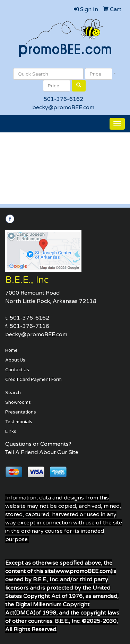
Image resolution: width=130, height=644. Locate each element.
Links (11, 432)
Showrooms (18, 402)
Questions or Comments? (38, 444)
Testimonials (19, 422)
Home (11, 350)
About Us (15, 360)
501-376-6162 (63, 99)
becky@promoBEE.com (63, 107)
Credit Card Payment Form (33, 380)
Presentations (21, 412)
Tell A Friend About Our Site (42, 452)
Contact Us (17, 370)
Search (13, 393)
